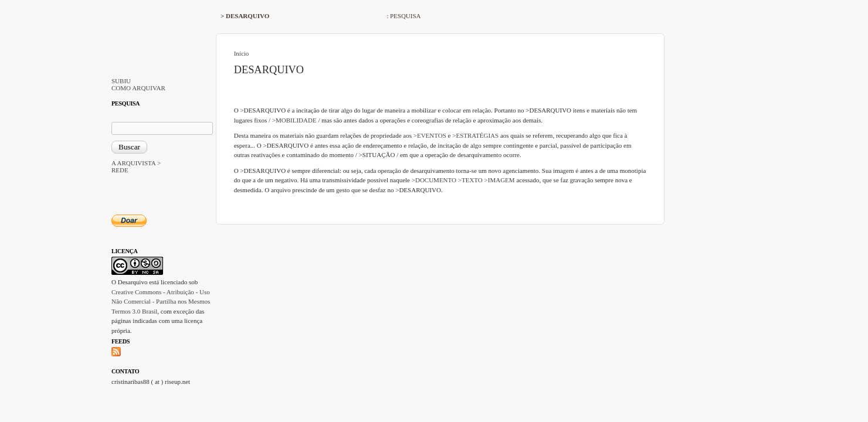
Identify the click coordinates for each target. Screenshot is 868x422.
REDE (120, 170)
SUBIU (121, 81)
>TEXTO (470, 180)
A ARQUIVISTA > (136, 163)
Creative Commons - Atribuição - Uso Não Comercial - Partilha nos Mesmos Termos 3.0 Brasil (161, 302)
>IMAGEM (500, 180)
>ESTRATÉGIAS (475, 135)
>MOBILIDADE (294, 120)
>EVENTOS (430, 135)
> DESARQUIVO (245, 16)
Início (242, 53)
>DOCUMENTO (434, 180)
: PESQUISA (404, 16)
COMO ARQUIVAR (138, 88)
